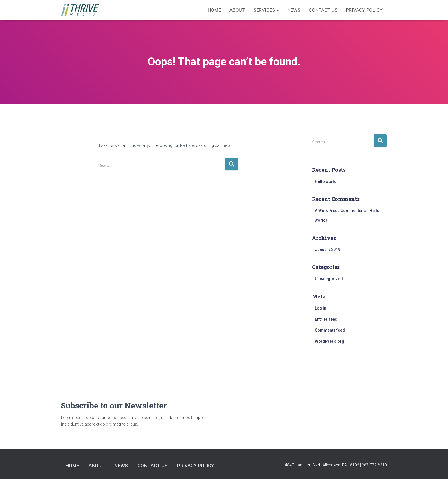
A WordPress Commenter (339, 211)
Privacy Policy (364, 10)
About (237, 10)
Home (214, 10)
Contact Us (323, 10)
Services (266, 10)
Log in (321, 308)
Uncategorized (329, 279)
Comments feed (330, 330)
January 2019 (328, 250)
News (294, 10)
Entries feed (326, 319)
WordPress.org (330, 341)
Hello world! (326, 181)
